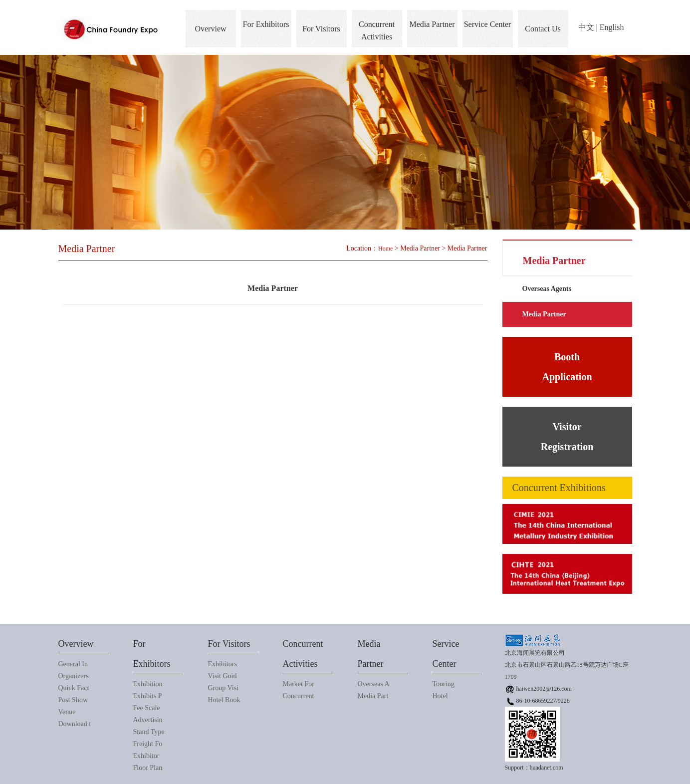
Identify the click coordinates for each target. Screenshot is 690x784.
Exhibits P (148, 696)
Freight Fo (148, 744)
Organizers (74, 676)
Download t (75, 724)
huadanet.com (547, 768)
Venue (67, 712)
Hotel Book (224, 700)
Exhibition (148, 684)
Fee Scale (147, 708)
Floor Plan (148, 768)
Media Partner (432, 24)
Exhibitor (146, 756)
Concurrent (299, 696)
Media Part (373, 696)
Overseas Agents (547, 289)
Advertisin (148, 720)
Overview (210, 29)
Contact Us (543, 29)
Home (385, 249)
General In (73, 664)
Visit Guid (223, 676)
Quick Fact (74, 688)
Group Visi (224, 688)
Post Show (73, 700)
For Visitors (321, 29)
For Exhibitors (266, 24)
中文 (586, 27)
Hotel (440, 696)
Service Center (488, 24)
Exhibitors (223, 664)
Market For (299, 684)
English (612, 27)
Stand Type (149, 732)
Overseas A (374, 684)
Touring (444, 684)
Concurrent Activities (377, 30)
